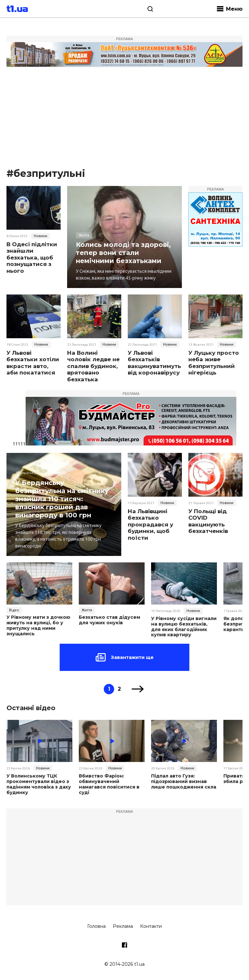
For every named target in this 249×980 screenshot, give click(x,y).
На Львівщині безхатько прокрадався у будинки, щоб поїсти (150, 525)
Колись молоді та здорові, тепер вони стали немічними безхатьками (123, 253)
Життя (84, 235)
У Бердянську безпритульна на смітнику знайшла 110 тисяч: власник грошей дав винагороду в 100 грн (62, 499)
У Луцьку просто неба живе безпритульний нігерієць (214, 363)
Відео (14, 610)
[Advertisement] (124, 118)
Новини (41, 236)
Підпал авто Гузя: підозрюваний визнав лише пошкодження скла (184, 781)
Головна (96, 926)
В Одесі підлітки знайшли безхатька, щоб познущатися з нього (32, 258)
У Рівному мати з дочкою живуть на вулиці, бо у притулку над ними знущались (38, 625)
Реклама (123, 926)
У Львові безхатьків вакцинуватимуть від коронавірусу (154, 363)
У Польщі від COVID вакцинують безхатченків (208, 521)
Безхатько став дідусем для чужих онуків (109, 620)
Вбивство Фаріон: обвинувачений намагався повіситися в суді (109, 784)
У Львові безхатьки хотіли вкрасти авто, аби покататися (33, 363)
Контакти (151, 926)
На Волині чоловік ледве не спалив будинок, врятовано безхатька (93, 366)
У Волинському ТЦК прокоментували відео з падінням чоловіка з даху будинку (39, 784)
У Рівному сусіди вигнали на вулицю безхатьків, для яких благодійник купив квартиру (184, 627)
